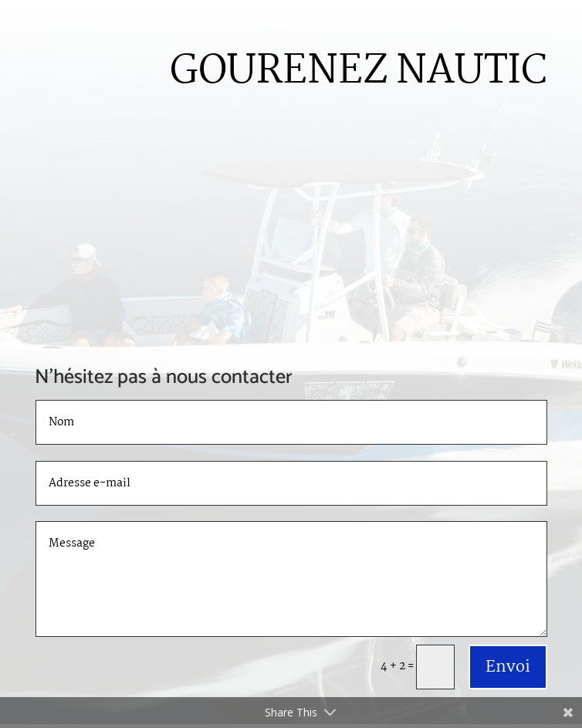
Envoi (508, 667)
